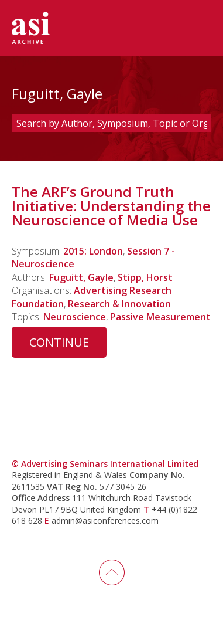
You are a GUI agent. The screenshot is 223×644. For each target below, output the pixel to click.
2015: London (93, 251)
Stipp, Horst (145, 277)
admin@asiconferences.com (105, 521)
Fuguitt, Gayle (81, 277)
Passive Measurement (160, 317)
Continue (59, 342)
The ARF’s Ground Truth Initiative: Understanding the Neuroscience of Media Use (111, 206)
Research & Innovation (119, 304)
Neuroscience (75, 317)
